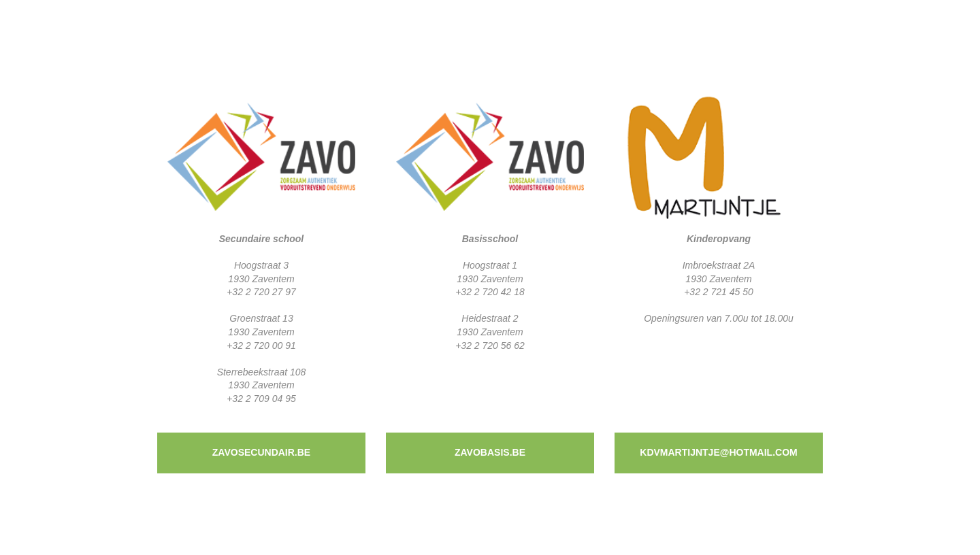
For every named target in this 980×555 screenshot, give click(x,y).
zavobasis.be (490, 452)
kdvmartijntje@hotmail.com (718, 452)
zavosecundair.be (261, 452)
